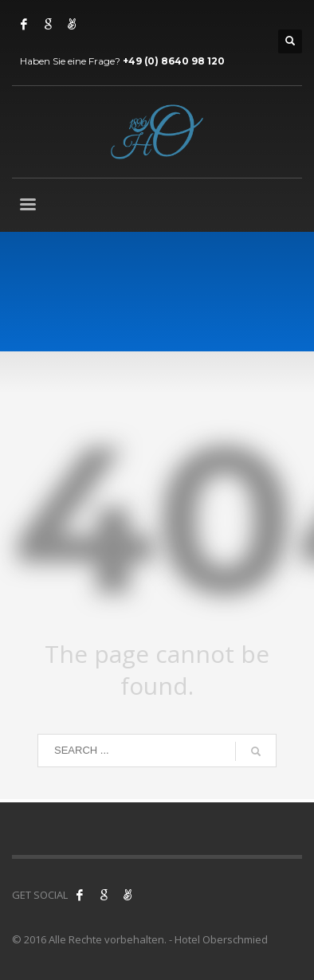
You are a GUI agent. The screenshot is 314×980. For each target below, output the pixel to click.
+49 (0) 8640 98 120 (174, 61)
